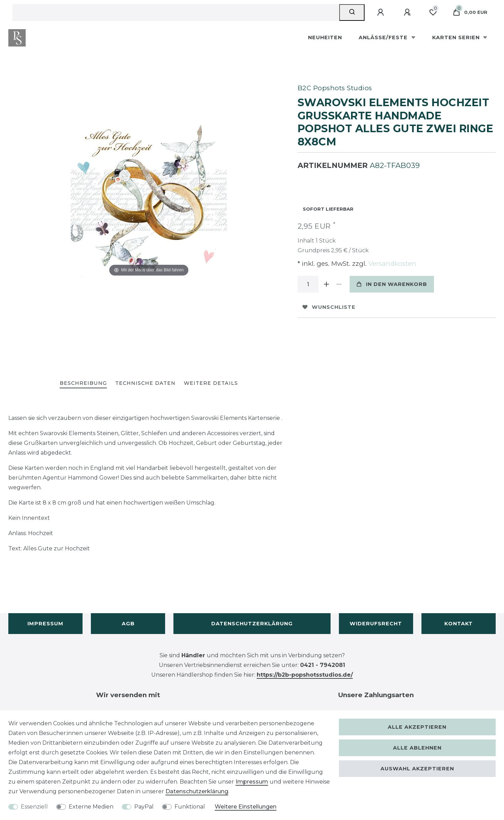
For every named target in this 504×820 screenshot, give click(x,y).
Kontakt (459, 624)
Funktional (190, 807)
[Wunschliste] (433, 12)
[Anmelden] (382, 12)
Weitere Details (211, 383)
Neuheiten (325, 37)
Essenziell (34, 807)
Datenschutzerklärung (252, 624)
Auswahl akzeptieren (417, 769)
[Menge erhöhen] (327, 284)
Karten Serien (457, 37)
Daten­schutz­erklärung (197, 791)
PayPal (144, 807)
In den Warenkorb (392, 284)
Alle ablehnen (417, 748)
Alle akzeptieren (417, 727)
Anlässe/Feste (384, 37)
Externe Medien (91, 807)
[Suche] (352, 12)
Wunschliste (329, 307)
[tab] (83, 384)
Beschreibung (83, 383)
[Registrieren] (408, 12)
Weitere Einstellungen (246, 807)
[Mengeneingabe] (308, 284)
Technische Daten (145, 383)
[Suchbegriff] (176, 12)
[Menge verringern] (339, 284)
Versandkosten (391, 264)
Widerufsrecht (376, 624)
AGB (128, 624)
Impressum (45, 624)
